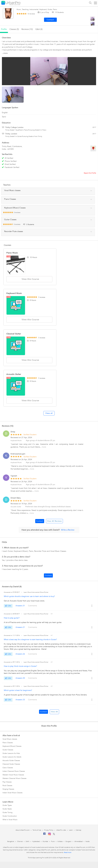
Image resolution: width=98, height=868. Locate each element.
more (44, 447)
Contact (40, 521)
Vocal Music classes (10, 739)
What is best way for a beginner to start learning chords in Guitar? (30, 640)
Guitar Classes (8, 750)
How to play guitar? (12, 618)
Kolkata (60, 841)
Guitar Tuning (7, 812)
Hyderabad (36, 841)
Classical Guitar (14, 334)
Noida (88, 841)
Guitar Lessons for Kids (11, 753)
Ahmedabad (78, 841)
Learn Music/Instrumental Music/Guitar (36, 592)
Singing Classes (8, 789)
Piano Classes (8, 743)
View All (54, 712)
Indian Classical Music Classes (14, 771)
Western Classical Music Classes (14, 778)
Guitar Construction (10, 816)
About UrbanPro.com (23, 830)
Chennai (20, 841)
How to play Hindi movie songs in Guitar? (20, 666)
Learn (71, 830)
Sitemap (78, 830)
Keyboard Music (14, 293)
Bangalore (11, 841)
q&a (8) (39, 29)
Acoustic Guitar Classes (11, 760)
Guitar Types (7, 805)
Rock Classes (7, 786)
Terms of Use (37, 830)
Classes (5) (14, 29)
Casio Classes (8, 768)
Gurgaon (68, 841)
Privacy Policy (49, 830)
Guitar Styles (7, 809)
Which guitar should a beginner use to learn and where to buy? (29, 596)
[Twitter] (54, 835)
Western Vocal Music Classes (13, 775)
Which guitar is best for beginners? (18, 690)
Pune (53, 841)
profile (4, 29)
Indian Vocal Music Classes (13, 793)
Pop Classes (7, 782)
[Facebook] (45, 835)
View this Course (29, 279)
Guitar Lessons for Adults (12, 757)
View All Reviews (54, 521)
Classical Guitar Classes (11, 764)
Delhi (27, 841)
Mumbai (45, 841)
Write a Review (68, 530)
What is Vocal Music (10, 820)
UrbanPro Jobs (61, 830)
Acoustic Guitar (14, 374)
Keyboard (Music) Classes (12, 746)
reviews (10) (27, 29)
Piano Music (12, 253)
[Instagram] (49, 835)
